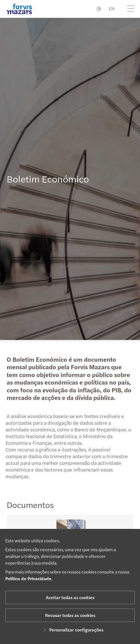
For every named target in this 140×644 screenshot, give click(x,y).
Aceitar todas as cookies (70, 597)
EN (112, 8)
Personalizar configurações (72, 630)
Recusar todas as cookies (70, 615)
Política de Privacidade (28, 578)
